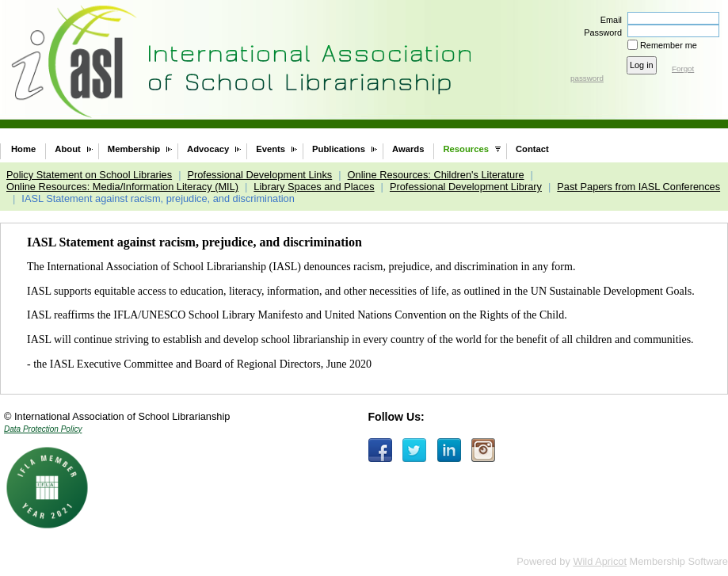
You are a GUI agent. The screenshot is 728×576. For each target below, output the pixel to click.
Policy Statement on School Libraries (89, 175)
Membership (134, 149)
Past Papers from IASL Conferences (638, 187)
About (68, 149)
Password (600, 32)
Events (271, 149)
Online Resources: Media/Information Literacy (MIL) (122, 187)
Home (23, 149)
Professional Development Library (466, 187)
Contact (532, 149)
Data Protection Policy (43, 429)
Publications (339, 149)
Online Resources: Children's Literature (436, 175)
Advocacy (208, 149)
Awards (408, 149)
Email (608, 20)
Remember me (669, 45)
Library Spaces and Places (314, 187)
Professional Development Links (259, 175)
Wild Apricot (600, 561)
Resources (466, 149)
